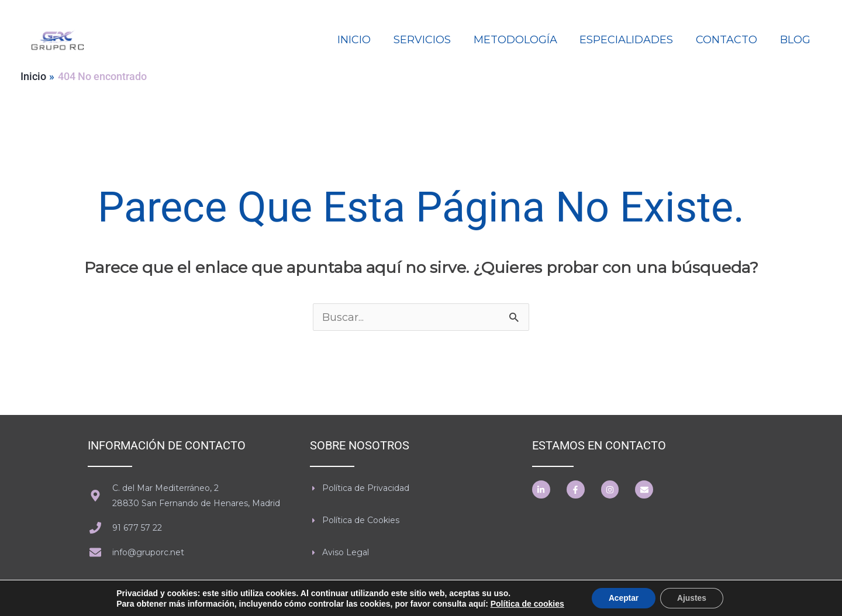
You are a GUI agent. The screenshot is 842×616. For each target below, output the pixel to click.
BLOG (796, 40)
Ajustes (693, 598)
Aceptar (623, 598)
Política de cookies (526, 603)
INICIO (363, 40)
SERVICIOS (429, 40)
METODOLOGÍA (521, 40)
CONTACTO (729, 40)
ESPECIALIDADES (630, 40)
